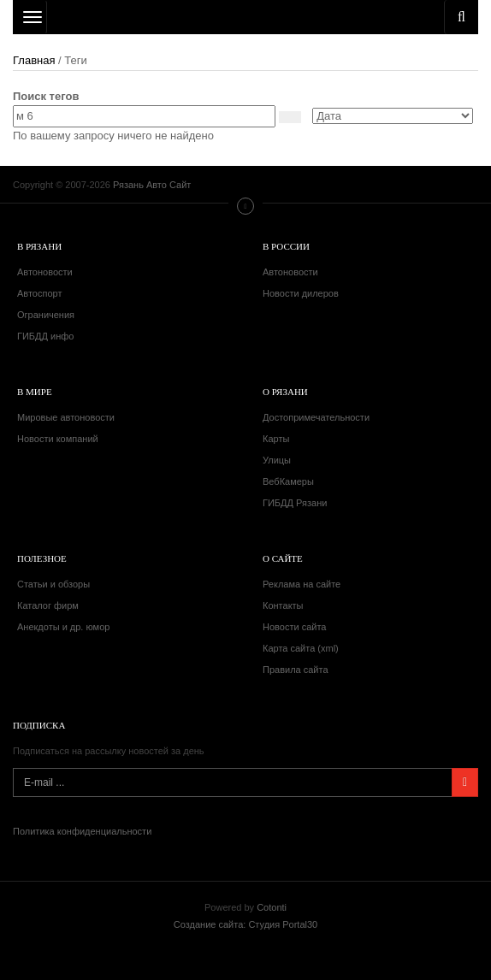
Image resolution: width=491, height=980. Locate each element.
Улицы (277, 460)
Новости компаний (58, 439)
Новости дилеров (301, 293)
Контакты (283, 605)
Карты (276, 439)
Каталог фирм (48, 605)
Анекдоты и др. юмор (63, 627)
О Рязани (285, 392)
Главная (34, 60)
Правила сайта (296, 670)
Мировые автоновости (66, 417)
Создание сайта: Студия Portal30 (245, 924)
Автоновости (45, 272)
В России (286, 246)
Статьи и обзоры (53, 584)
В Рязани (39, 246)
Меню (245, 206)
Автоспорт (39, 293)
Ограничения (46, 315)
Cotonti (272, 907)
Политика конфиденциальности (82, 831)
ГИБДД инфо (45, 336)
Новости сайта (294, 627)
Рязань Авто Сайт (245, 17)
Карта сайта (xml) (301, 648)
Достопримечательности (316, 417)
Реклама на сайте (302, 584)
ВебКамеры (288, 481)
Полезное (42, 558)
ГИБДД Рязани (295, 503)
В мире (35, 392)
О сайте (283, 558)
